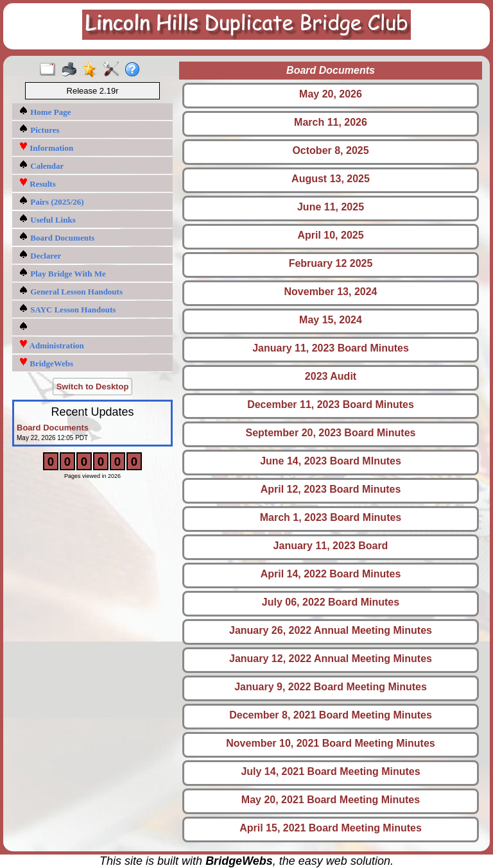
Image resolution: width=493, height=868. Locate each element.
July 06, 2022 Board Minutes (331, 602)
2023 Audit (331, 376)
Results (37, 183)
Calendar (41, 165)
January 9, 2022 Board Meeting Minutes (331, 687)
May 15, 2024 (331, 320)
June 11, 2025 (331, 207)
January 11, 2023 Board (331, 546)
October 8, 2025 (330, 150)
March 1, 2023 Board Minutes (331, 517)
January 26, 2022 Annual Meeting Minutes (331, 630)
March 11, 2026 (331, 122)
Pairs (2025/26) (51, 201)
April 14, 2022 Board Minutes (331, 574)
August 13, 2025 (331, 179)
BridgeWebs (46, 363)
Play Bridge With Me (62, 273)
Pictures (39, 129)
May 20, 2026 (331, 94)
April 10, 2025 (330, 235)
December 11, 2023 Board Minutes (331, 404)
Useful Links (47, 219)
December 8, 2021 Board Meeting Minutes (331, 715)
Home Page (45, 111)
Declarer (40, 255)
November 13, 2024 (331, 292)
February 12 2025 (331, 263)
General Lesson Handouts (71, 291)
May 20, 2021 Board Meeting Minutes (331, 800)
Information (46, 147)
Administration (51, 345)
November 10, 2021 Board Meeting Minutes (330, 743)
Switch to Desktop (93, 387)
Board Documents (56, 237)
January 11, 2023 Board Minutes (331, 348)
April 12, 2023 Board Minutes (331, 489)
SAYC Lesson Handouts (67, 309)
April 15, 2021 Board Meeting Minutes (331, 828)
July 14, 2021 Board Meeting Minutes (330, 771)
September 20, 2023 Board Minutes (331, 433)
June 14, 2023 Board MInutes (331, 461)
